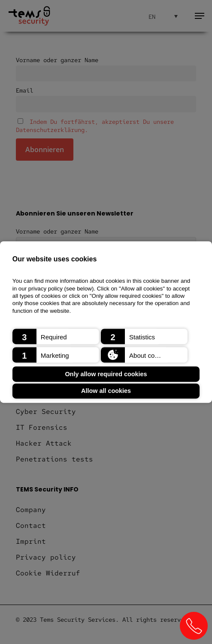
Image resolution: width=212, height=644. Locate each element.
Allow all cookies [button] (106, 391)
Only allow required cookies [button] (106, 374)
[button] (56, 336)
